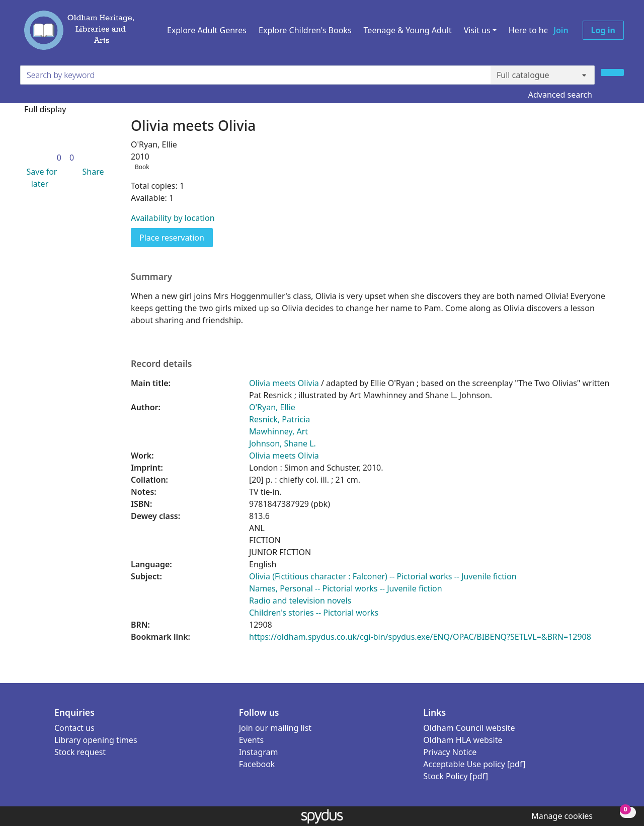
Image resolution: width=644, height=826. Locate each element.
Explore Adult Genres (207, 30)
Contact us (74, 728)
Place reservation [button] (176, 237)
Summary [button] (151, 277)
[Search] (612, 72)
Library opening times (96, 740)
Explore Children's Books (305, 30)
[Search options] (543, 75)
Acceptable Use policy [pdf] (474, 764)
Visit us (477, 30)
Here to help (532, 30)
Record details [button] (162, 364)
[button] (40, 178)
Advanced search (560, 95)
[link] (59, 158)
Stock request (80, 752)
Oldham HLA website (463, 740)
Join (561, 30)
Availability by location (173, 218)
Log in (603, 30)
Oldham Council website (469, 728)
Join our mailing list (275, 728)
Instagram (259, 752)
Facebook (257, 764)
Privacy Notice (450, 752)
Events (251, 740)
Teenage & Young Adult (408, 30)
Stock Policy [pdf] (456, 776)
